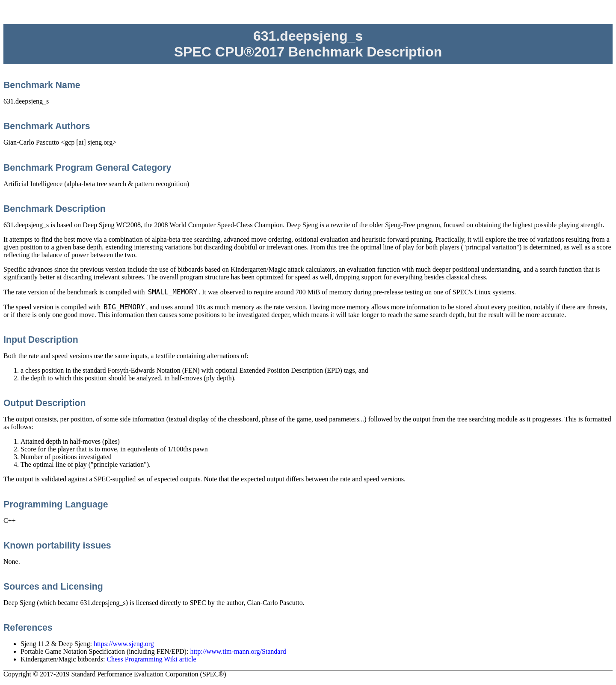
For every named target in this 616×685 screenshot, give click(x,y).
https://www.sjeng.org (124, 644)
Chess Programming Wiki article (151, 659)
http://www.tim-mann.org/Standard (238, 651)
